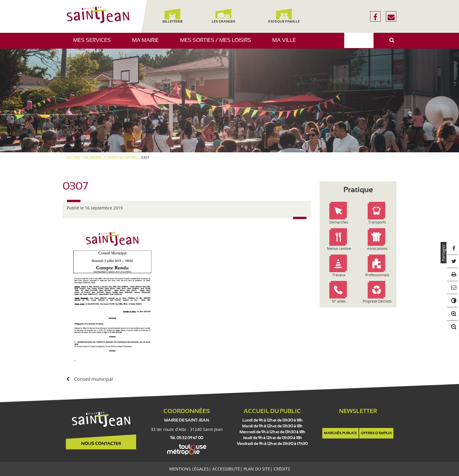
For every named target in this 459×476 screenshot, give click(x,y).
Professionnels (377, 275)
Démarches (339, 222)
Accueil (73, 158)
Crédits (282, 469)
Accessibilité (226, 469)
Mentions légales (189, 469)
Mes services (94, 43)
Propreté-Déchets (377, 301)
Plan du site (257, 469)
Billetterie (172, 16)
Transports (377, 222)
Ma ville (286, 43)
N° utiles (339, 301)
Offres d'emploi (376, 433)
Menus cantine (339, 249)
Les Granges (223, 16)
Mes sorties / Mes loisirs (218, 43)
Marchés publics (340, 433)
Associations (377, 249)
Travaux (339, 275)
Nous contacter (101, 444)
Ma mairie (148, 43)
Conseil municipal (121, 158)
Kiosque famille (284, 16)
